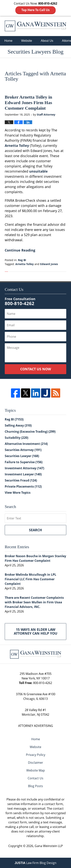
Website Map (36, 770)
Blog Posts (35, 786)
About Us (47, 41)
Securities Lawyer (22, 456)
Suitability (16, 438)
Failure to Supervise (24, 462)
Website (27, 41)
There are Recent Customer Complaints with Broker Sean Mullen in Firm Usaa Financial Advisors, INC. (34, 602)
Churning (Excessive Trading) (30, 432)
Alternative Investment (26, 444)
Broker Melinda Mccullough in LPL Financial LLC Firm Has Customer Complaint (30, 579)
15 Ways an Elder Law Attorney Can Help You (36, 631)
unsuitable (38, 171)
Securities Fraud (21, 480)
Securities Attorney (23, 450)
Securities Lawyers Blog (35, 26)
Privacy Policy (36, 755)
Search (35, 530)
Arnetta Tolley (17, 145)
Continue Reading (20, 250)
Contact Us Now (36, 369)
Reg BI (22, 260)
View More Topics (18, 493)
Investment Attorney (24, 468)
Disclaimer (36, 763)
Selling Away (18, 425)
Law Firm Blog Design (35, 863)
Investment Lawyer (23, 474)
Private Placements (23, 486)
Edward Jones (49, 264)
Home (8, 41)
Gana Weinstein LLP (49, 846)
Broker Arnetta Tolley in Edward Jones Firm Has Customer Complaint (28, 103)
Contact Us (35, 778)
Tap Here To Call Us (35, 10)
